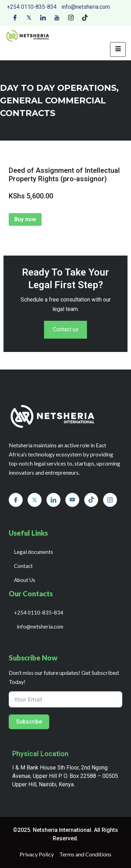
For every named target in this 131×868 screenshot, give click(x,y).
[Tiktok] (85, 17)
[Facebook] (15, 17)
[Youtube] (57, 17)
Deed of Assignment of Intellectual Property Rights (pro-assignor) (64, 175)
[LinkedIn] (43, 17)
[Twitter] (29, 17)
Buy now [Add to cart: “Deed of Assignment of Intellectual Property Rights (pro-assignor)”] (25, 219)
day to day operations (58, 88)
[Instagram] (71, 17)
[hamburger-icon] (118, 49)
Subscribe (29, 722)
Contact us (66, 330)
